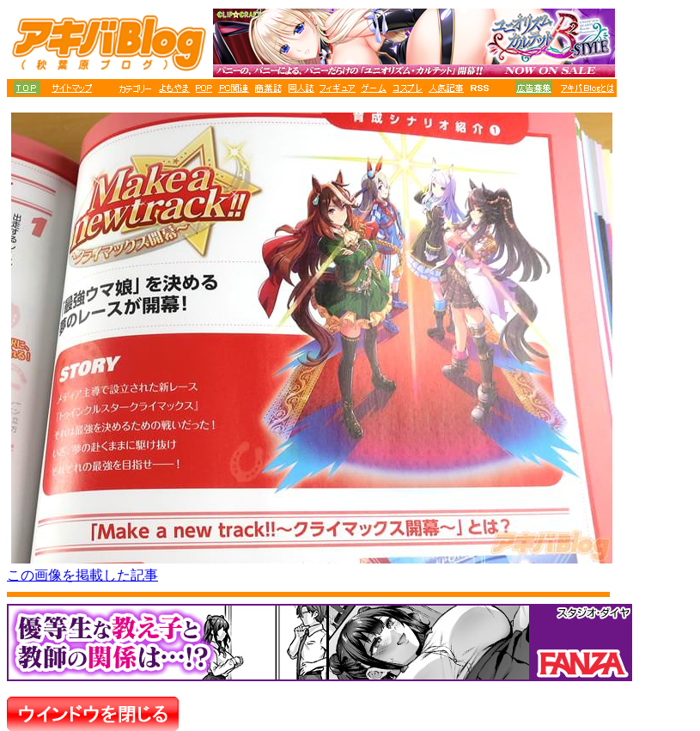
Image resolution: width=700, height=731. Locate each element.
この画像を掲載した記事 (82, 575)
